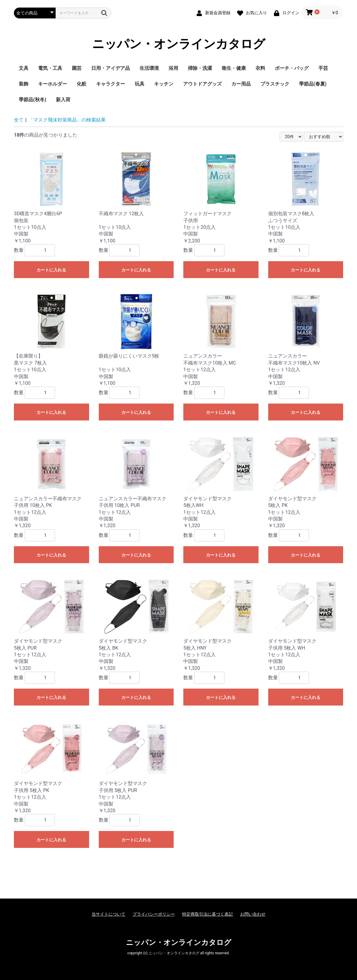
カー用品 (241, 84)
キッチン (164, 84)
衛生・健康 (234, 68)
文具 (24, 68)
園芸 (77, 68)
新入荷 (63, 100)
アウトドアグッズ (202, 84)
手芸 (323, 68)
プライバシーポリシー (154, 914)
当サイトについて (108, 914)
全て (19, 120)
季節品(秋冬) (32, 100)
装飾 (24, 84)
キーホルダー (53, 84)
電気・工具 (50, 68)
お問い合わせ (253, 914)
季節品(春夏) (313, 84)
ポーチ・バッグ (292, 68)
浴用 (173, 68)
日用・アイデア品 (111, 68)
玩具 (140, 84)
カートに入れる (51, 270)
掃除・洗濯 (200, 68)
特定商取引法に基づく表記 (207, 914)
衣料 (260, 68)
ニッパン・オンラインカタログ (179, 44)
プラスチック (275, 84)
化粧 (82, 84)
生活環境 (149, 68)
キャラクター (111, 84)
